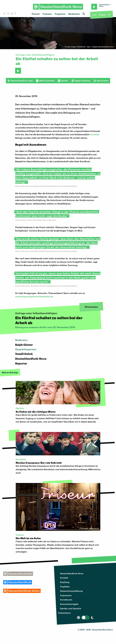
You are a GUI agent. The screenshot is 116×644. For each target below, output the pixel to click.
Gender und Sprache (71, 608)
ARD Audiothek (45, 81)
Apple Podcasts (81, 81)
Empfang (65, 582)
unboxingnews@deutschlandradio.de (34, 296)
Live (94, 15)
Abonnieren (101, 81)
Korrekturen (66, 600)
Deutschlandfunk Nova (72, 573)
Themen (36, 14)
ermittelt (94, 134)
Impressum (66, 595)
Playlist (102, 15)
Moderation (74, 14)
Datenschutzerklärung (71, 591)
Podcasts (47, 14)
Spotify (63, 81)
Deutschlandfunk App (20, 81)
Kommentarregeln (69, 604)
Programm (60, 14)
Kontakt (64, 578)
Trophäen (65, 586)
